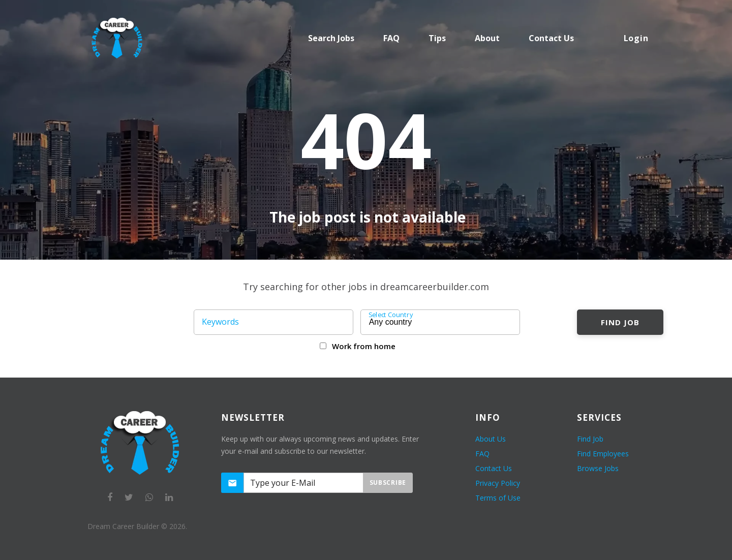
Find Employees (603, 454)
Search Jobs (331, 38)
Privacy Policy (498, 483)
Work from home (364, 346)
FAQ (391, 38)
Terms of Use (498, 498)
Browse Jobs (598, 468)
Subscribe (388, 483)
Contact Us (494, 468)
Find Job (620, 322)
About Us (491, 439)
